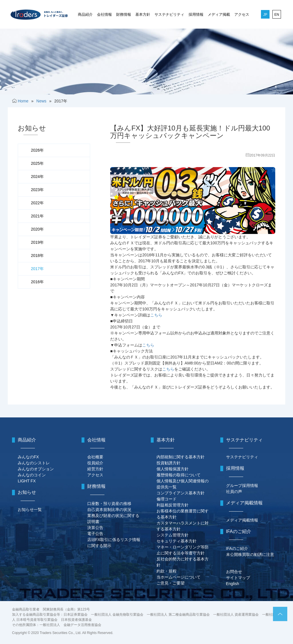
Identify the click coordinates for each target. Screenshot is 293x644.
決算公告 (95, 528)
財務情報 (124, 14)
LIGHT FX (27, 481)
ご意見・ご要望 (171, 583)
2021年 (37, 216)
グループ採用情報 (242, 486)
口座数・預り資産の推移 (109, 504)
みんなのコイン (32, 475)
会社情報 (104, 14)
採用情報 (196, 14)
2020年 (37, 229)
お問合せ (234, 572)
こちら (156, 315)
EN (277, 15)
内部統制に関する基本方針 (181, 457)
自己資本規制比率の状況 (109, 510)
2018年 (37, 255)
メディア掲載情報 (242, 520)
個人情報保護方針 (173, 469)
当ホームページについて (179, 577)
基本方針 (143, 14)
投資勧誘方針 (169, 463)
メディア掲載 (219, 14)
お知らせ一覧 (30, 510)
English (233, 584)
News (41, 101)
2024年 (37, 177)
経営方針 (95, 469)
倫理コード (167, 499)
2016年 (37, 282)
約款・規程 (167, 571)
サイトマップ (238, 578)
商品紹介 (85, 14)
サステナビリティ (169, 14)
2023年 (37, 190)
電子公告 (95, 534)
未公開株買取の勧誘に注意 (250, 554)
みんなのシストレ (34, 463)
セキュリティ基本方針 (177, 541)
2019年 (37, 242)
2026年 (37, 150)
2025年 (37, 163)
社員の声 (234, 492)
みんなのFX (28, 457)
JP (265, 15)
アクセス (242, 14)
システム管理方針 (173, 535)
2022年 (37, 203)
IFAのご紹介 (237, 548)
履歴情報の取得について (179, 475)
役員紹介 (95, 463)
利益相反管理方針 (173, 505)
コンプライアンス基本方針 (181, 493)
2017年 (37, 269)
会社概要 (95, 457)
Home (23, 101)
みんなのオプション (36, 469)
